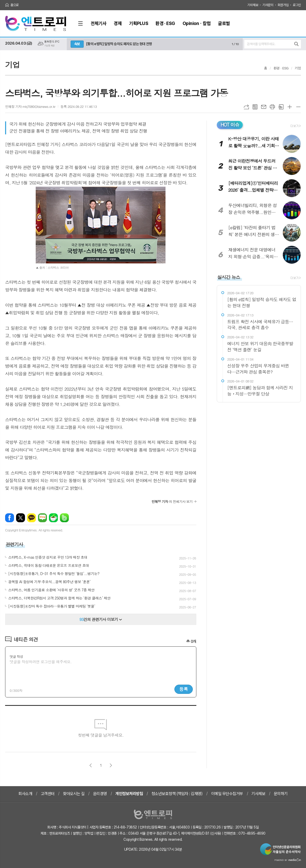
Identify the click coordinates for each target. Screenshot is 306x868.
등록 (184, 689)
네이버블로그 (42, 518)
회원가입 (283, 5)
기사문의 (268, 5)
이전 (91, 765)
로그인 (297, 5)
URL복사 (246, 107)
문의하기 (281, 794)
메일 (264, 107)
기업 (298, 68)
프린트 (272, 107)
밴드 (64, 518)
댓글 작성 (16, 656)
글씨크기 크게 (290, 107)
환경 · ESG (281, 68)
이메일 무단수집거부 (227, 794)
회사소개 (25, 794)
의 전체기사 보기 (172, 501)
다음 (111, 765)
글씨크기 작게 (298, 107)
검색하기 (296, 44)
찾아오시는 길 (74, 794)
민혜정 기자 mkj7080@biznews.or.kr (30, 106)
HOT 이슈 (230, 125)
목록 (255, 107)
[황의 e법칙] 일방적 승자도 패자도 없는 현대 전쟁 (119, 44)
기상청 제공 (49, 46)
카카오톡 (31, 518)
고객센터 (48, 794)
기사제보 (253, 5)
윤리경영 (100, 794)
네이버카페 (53, 518)
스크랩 (281, 107)
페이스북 (10, 518)
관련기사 (14, 544)
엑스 (21, 518)
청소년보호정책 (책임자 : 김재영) (177, 794)
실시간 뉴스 (229, 277)
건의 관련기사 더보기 (101, 619)
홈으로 (15, 5)
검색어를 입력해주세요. (261, 44)
